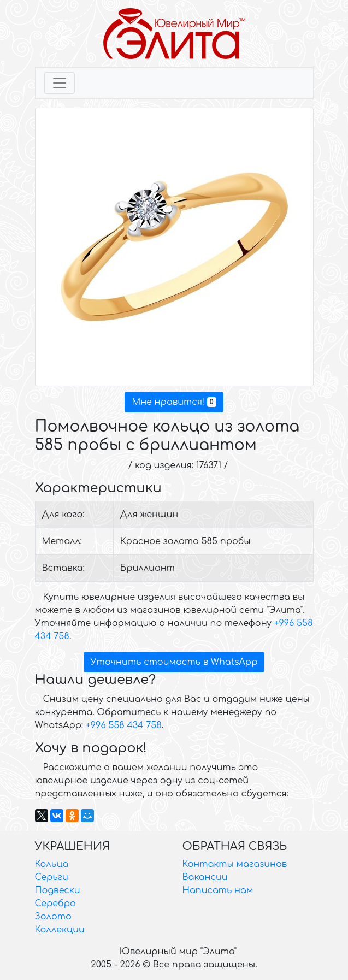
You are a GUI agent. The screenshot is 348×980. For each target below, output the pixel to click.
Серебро (55, 904)
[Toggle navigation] (60, 83)
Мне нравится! (174, 402)
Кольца (52, 864)
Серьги (52, 877)
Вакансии (205, 877)
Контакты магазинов (235, 864)
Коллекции (60, 930)
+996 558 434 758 (124, 725)
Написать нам (218, 890)
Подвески (58, 890)
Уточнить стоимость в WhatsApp (174, 662)
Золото (53, 917)
